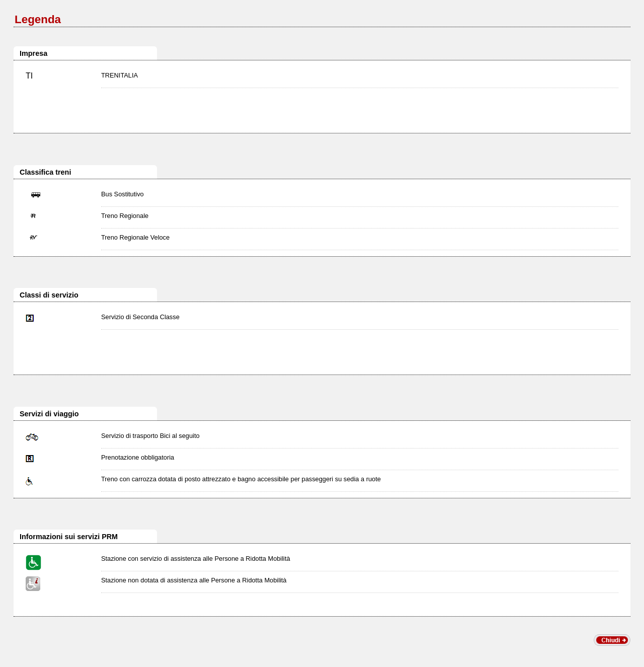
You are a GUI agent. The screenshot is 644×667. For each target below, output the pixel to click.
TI (29, 76)
